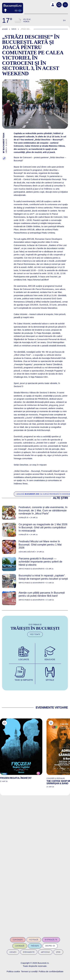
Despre (50, 946)
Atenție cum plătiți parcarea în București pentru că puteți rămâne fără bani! (42, 594)
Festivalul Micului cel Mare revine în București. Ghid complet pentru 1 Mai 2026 (40, 544)
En (64, 20)
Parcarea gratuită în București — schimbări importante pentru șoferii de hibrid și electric (40, 562)
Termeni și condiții (29, 971)
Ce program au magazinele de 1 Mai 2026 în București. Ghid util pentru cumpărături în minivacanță (43, 527)
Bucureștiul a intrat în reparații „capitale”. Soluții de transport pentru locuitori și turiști (43, 577)
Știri (58, 952)
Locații (13, 952)
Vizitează (34, 940)
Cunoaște (18, 940)
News (14, 29)
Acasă (5, 29)
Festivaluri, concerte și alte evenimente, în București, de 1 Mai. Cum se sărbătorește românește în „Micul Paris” (43, 510)
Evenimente (29, 952)
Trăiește (35, 946)
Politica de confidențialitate (51, 971)
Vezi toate (35, 634)
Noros (26, 22)
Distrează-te (51, 940)
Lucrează (20, 946)
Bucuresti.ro (43, 963)
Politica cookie (13, 971)
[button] (53, 5)
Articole (45, 952)
